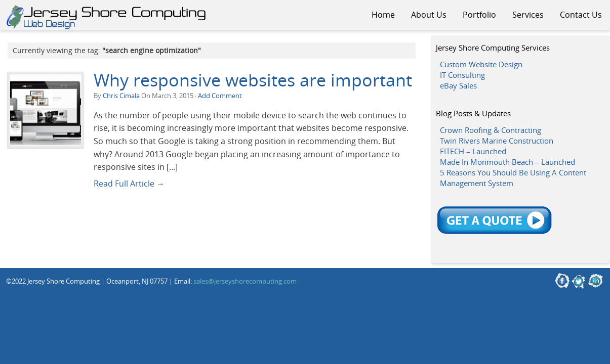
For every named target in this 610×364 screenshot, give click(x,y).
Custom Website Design (481, 64)
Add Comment (220, 96)
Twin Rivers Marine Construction (497, 141)
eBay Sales (458, 85)
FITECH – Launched (473, 151)
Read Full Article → (129, 184)
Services (528, 15)
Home (383, 15)
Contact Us (581, 15)
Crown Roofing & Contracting (491, 130)
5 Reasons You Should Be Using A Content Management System (513, 178)
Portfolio (479, 15)
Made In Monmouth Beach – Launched (507, 162)
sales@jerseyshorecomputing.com (245, 281)
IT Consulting (462, 75)
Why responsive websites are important (253, 80)
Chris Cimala (121, 96)
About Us (429, 15)
